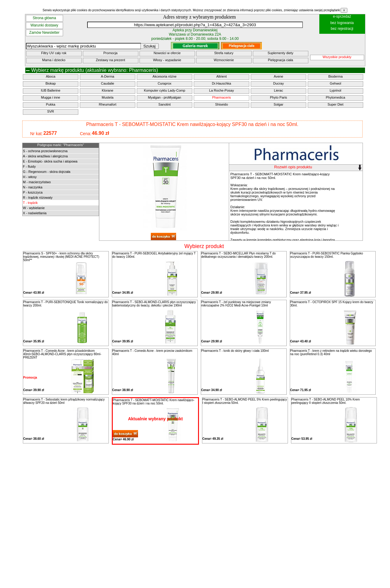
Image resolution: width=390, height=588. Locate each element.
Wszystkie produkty (337, 57)
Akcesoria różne (165, 76)
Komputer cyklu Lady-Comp (165, 90)
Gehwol (335, 83)
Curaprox (164, 83)
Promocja (110, 53)
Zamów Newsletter (44, 33)
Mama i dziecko (54, 60)
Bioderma (335, 76)
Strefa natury (224, 53)
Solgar (278, 104)
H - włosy (30, 177)
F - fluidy (29, 166)
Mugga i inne (51, 97)
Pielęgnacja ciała (280, 60)
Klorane (108, 90)
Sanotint (165, 104)
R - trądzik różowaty (38, 198)
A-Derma (108, 76)
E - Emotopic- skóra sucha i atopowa (50, 161)
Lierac (278, 90)
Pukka (51, 104)
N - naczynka (33, 187)
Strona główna (44, 18)
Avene (279, 76)
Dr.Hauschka (222, 83)
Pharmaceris (222, 97)
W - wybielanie (34, 208)
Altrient (222, 76)
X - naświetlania (35, 213)
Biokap (51, 83)
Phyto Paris (278, 97)
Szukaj (149, 46)
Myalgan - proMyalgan (165, 97)
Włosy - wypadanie (167, 60)
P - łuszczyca (33, 192)
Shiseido (222, 104)
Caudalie (107, 83)
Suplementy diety (280, 53)
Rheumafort (107, 104)
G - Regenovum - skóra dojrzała (47, 172)
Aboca (50, 76)
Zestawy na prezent (111, 60)
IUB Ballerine (51, 90)
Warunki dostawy (44, 25)
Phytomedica (335, 97)
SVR (51, 111)
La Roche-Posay (221, 90)
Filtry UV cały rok (54, 53)
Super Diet (335, 104)
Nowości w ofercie (167, 53)
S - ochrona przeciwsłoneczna (45, 151)
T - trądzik (30, 203)
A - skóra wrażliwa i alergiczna (45, 156)
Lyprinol (335, 90)
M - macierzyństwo (37, 182)
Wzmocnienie (224, 60)
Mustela (108, 97)
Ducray (279, 83)
